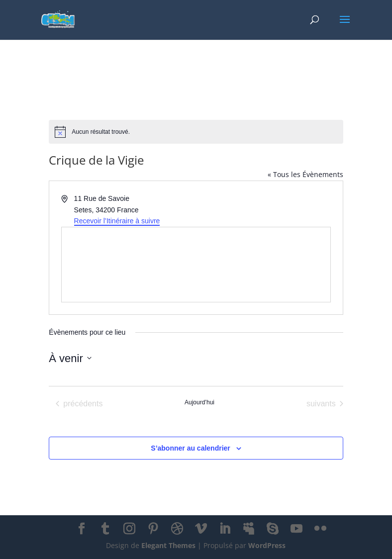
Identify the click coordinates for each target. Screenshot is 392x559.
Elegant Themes (168, 545)
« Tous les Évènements (305, 174)
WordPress (267, 545)
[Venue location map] (196, 265)
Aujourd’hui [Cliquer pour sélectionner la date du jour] (199, 402)
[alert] (196, 132)
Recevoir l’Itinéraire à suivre (117, 221)
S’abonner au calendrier (191, 448)
